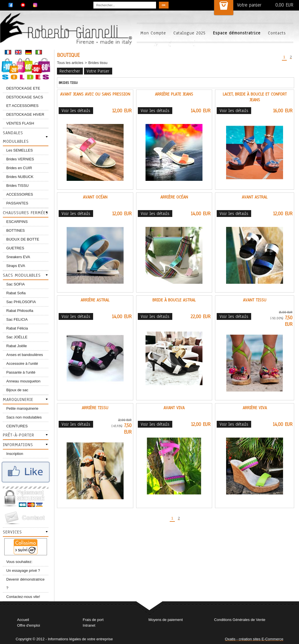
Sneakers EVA (18, 257)
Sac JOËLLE (17, 337)
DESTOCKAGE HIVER (25, 114)
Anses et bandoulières (25, 355)
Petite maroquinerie (22, 408)
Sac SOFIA (16, 284)
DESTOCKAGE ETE (23, 88)
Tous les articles (70, 63)
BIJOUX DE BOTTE (23, 239)
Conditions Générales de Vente (240, 620)
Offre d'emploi (28, 625)
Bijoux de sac (17, 390)
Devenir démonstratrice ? (25, 584)
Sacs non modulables (24, 417)
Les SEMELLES (20, 150)
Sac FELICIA (17, 319)
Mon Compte (153, 33)
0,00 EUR (284, 5)
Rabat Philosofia (20, 311)
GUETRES (15, 248)
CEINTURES (17, 426)
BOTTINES (16, 230)
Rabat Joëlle (17, 346)
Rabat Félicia (17, 328)
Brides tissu (98, 63)
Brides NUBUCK (20, 177)
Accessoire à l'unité (22, 364)
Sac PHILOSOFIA (21, 302)
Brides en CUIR (19, 168)
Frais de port (93, 620)
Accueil (23, 620)
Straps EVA (16, 266)
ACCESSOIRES (20, 194)
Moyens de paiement (166, 620)
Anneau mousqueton (23, 381)
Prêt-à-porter (19, 435)
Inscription (15, 454)
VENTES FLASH (20, 123)
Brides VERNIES (20, 159)
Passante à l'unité (21, 372)
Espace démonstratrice (237, 33)
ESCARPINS (17, 222)
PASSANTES (17, 203)
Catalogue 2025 (190, 33)
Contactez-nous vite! (23, 597)
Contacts (277, 33)
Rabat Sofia (16, 293)
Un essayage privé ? (23, 571)
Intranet (89, 625)
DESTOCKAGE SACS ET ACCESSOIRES (25, 101)
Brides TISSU (18, 186)
